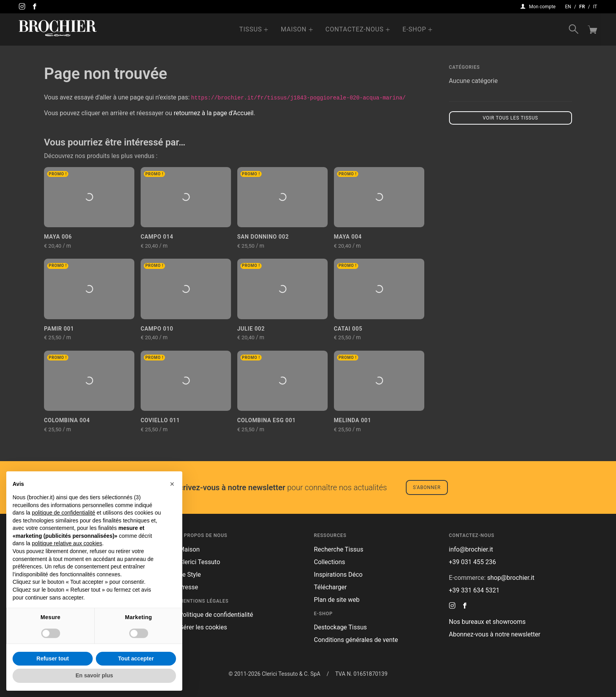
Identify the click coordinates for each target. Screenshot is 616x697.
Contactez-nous (354, 29)
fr (582, 7)
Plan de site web (337, 600)
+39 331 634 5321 (474, 590)
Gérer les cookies (203, 627)
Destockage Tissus (340, 627)
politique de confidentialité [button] (63, 513)
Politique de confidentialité (216, 615)
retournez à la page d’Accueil (214, 113)
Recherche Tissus (339, 549)
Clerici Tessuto (200, 562)
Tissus (251, 29)
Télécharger (330, 587)
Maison (294, 29)
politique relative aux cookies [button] (67, 543)
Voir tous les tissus (511, 118)
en (568, 7)
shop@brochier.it (511, 578)
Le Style (190, 575)
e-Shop (414, 29)
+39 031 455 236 (473, 562)
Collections (330, 562)
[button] (172, 484)
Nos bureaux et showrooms (487, 622)
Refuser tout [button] (53, 658)
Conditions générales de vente (356, 640)
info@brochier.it (471, 549)
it (595, 7)
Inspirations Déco (338, 575)
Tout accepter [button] (136, 658)
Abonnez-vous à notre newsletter (495, 634)
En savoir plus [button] (94, 675)
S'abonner (427, 487)
